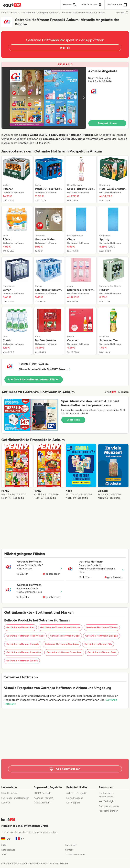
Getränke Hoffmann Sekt (102, 652)
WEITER (65, 48)
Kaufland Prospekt (44, 798)
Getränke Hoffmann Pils (98, 644)
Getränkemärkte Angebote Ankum (40, 13)
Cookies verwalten (75, 855)
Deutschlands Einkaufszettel (106, 795)
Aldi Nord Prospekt (76, 793)
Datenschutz (8, 850)
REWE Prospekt (42, 803)
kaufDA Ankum (9, 13)
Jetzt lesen (73, 420)
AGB (4, 855)
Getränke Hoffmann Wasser (102, 627)
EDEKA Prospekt (43, 793)
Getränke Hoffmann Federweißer (25, 636)
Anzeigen (122, 13)
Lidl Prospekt (73, 803)
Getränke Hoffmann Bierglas (102, 636)
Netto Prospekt (74, 798)
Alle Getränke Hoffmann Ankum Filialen (34, 379)
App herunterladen (109, 806)
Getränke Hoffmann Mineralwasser (60, 627)
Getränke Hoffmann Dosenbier (64, 652)
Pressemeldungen (109, 811)
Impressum (71, 845)
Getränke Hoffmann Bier (20, 627)
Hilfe (4, 845)
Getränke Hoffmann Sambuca (62, 644)
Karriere (6, 803)
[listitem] (17, 179)
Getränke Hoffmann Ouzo (65, 636)
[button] (65, 95)
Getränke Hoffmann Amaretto (24, 652)
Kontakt (69, 850)
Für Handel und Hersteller (15, 798)
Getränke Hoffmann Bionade (23, 644)
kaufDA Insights (107, 801)
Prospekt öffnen (107, 123)
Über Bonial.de (9, 793)
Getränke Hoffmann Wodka (22, 661)
